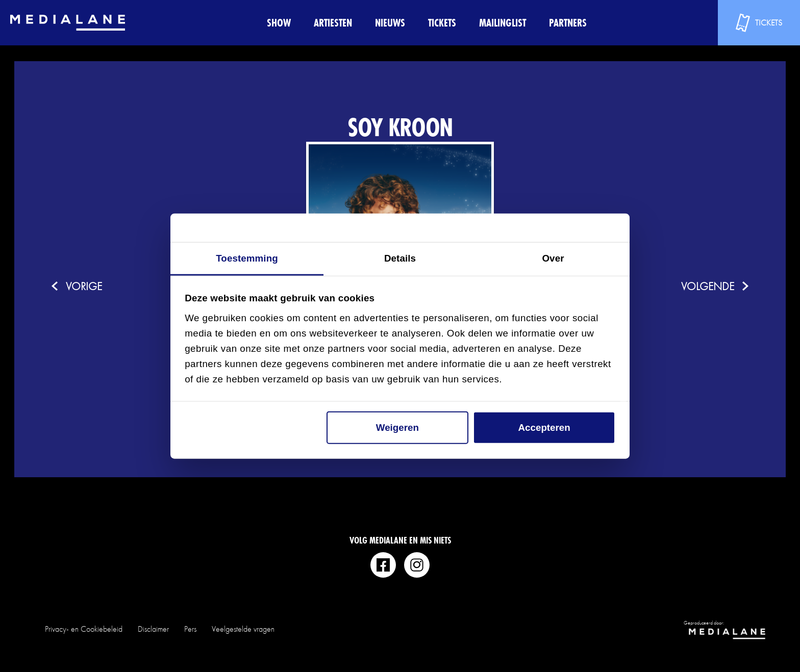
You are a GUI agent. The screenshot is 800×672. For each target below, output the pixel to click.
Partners (568, 23)
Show (279, 23)
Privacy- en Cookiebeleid (84, 629)
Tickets (442, 23)
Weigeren (397, 428)
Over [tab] (553, 258)
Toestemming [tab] (247, 258)
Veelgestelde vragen (243, 629)
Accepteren (544, 428)
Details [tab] (400, 258)
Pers (190, 629)
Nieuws (390, 23)
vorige (84, 286)
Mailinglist (503, 23)
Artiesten (333, 23)
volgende (708, 286)
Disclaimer (153, 629)
